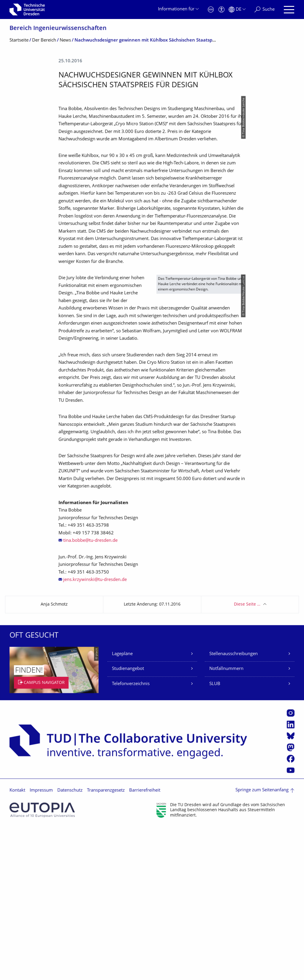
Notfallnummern (226, 822)
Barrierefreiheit (145, 943)
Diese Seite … (247, 757)
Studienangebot (128, 822)
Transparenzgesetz (106, 943)
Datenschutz (70, 943)
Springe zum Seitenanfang (262, 943)
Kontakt (17, 943)
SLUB (215, 837)
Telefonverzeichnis (131, 837)
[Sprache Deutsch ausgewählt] (237, 10)
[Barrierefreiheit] (221, 10)
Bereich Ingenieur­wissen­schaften (58, 29)
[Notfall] (211, 10)
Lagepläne (122, 807)
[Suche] (265, 10)
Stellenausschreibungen (233, 807)
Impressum (41, 943)
